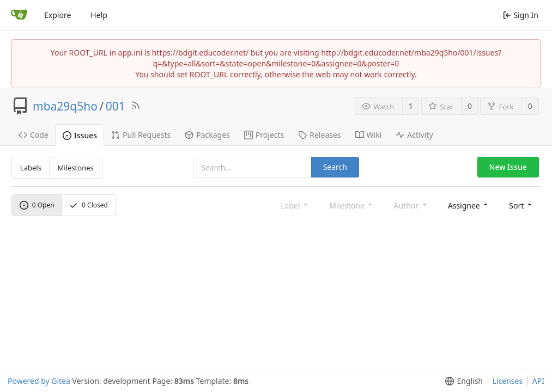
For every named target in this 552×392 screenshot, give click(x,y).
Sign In (521, 15)
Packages (207, 135)
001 (116, 106)
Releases (319, 135)
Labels (31, 168)
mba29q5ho (65, 106)
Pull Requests (141, 135)
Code (34, 135)
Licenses (508, 381)
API (538, 381)
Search (335, 167)
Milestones (76, 168)
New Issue (508, 167)
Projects (264, 135)
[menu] (469, 205)
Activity (414, 135)
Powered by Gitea (39, 381)
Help (99, 15)
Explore (57, 15)
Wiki (369, 135)
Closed (89, 205)
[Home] (19, 15)
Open (37, 205)
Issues (80, 135)
